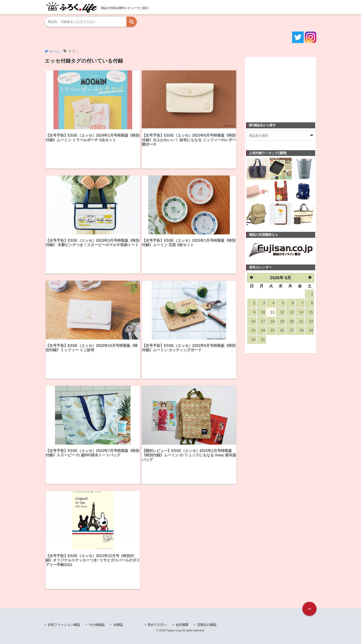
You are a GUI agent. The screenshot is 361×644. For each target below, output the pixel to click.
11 (272, 312)
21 (301, 321)
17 (263, 321)
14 (301, 312)
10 (263, 312)
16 (253, 321)
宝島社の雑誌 (207, 625)
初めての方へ (157, 625)
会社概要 (182, 625)
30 (253, 340)
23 (253, 330)
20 (292, 321)
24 (263, 330)
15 (311, 312)
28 (301, 330)
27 (292, 330)
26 (282, 330)
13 (292, 312)
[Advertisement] (281, 87)
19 (282, 321)
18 (272, 321)
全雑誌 (118, 625)
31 (263, 340)
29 (311, 330)
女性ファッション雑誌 (64, 625)
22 (311, 321)
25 (272, 330)
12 (282, 312)
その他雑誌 (97, 625)
